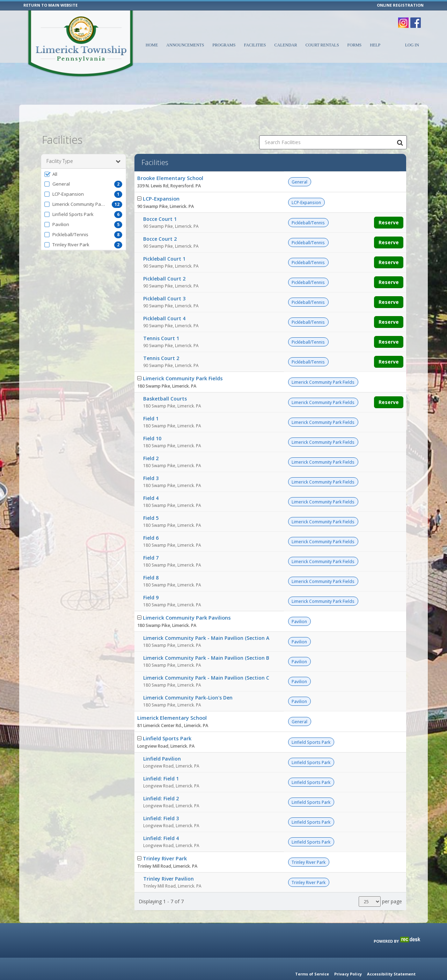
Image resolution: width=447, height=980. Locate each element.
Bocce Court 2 (160, 221)
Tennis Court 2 (161, 341)
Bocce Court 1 (160, 201)
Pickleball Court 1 (164, 241)
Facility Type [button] (83, 144)
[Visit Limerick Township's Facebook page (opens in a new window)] (416, 19)
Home (152, 45)
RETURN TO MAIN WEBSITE (50, 5)
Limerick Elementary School (172, 700)
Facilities (255, 45)
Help (375, 45)
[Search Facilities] (400, 125)
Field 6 (151, 520)
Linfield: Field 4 (161, 821)
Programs (224, 45)
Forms (355, 45)
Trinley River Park (165, 841)
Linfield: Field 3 (161, 801)
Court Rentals (322, 45)
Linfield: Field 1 (161, 761)
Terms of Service (312, 974)
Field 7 (151, 540)
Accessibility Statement (391, 974)
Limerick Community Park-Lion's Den (188, 680)
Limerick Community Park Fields (183, 361)
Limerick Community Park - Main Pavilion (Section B (206, 640)
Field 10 (152, 421)
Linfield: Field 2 (161, 781)
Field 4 (151, 481)
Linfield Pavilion (162, 741)
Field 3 (151, 461)
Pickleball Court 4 (164, 301)
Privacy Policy (348, 974)
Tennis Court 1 (161, 321)
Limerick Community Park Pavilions (187, 600)
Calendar (285, 45)
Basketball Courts (165, 381)
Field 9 (151, 580)
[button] (83, 157)
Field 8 (151, 560)
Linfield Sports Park (167, 721)
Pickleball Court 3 (164, 281)
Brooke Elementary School (170, 160)
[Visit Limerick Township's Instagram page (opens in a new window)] (403, 19)
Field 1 (151, 401)
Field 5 (151, 500)
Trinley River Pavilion (168, 861)
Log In (412, 45)
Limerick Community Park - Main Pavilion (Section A (206, 620)
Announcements (185, 45)
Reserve (389, 205)
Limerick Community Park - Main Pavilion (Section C (206, 660)
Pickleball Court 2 (164, 261)
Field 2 (151, 441)
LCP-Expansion (161, 181)
